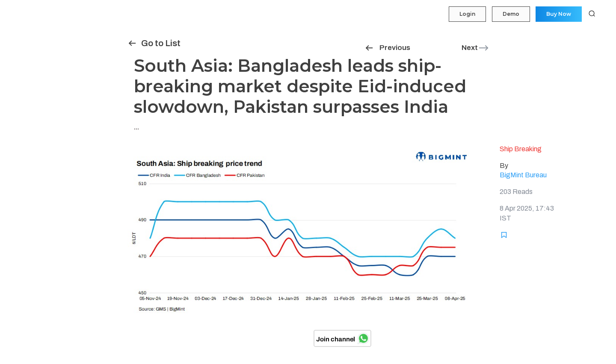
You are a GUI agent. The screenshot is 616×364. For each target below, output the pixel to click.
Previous (387, 48)
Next (475, 48)
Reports (20, 133)
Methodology (27, 166)
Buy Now (558, 14)
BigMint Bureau (523, 175)
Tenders (21, 100)
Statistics (22, 117)
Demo (509, 14)
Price (17, 51)
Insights (21, 84)
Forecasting (26, 68)
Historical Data (29, 150)
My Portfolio (25, 34)
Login (464, 14)
